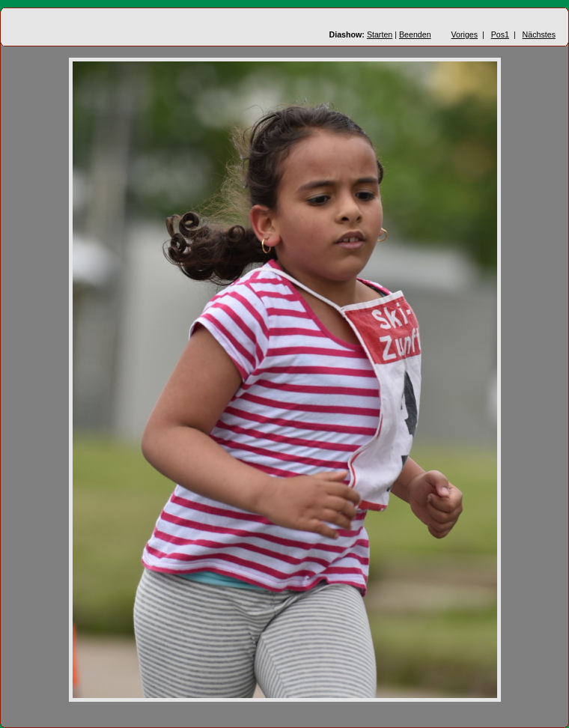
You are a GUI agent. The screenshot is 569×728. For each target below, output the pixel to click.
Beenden (415, 34)
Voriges (465, 34)
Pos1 (500, 34)
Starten (380, 34)
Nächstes (539, 34)
